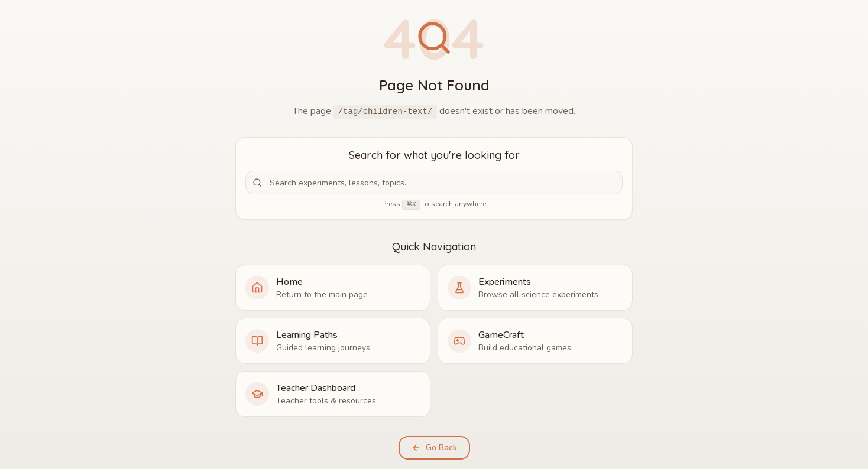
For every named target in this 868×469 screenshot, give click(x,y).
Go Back (434, 447)
